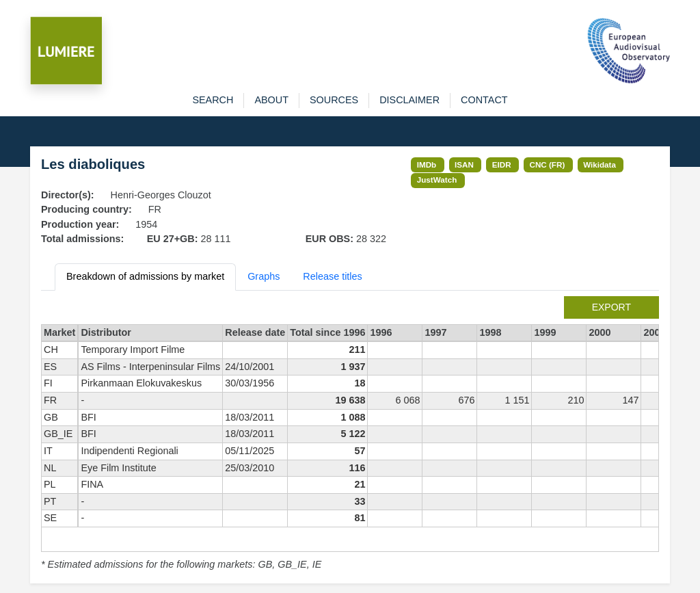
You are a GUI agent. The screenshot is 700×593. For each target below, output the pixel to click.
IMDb (427, 164)
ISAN (464, 164)
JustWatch (437, 180)
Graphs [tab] (264, 276)
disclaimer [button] (409, 100)
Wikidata (600, 164)
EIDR (502, 164)
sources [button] (334, 100)
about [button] (271, 100)
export (611, 307)
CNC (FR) (548, 164)
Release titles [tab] (332, 276)
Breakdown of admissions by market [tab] (145, 276)
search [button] (213, 100)
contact (484, 100)
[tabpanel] (350, 434)
